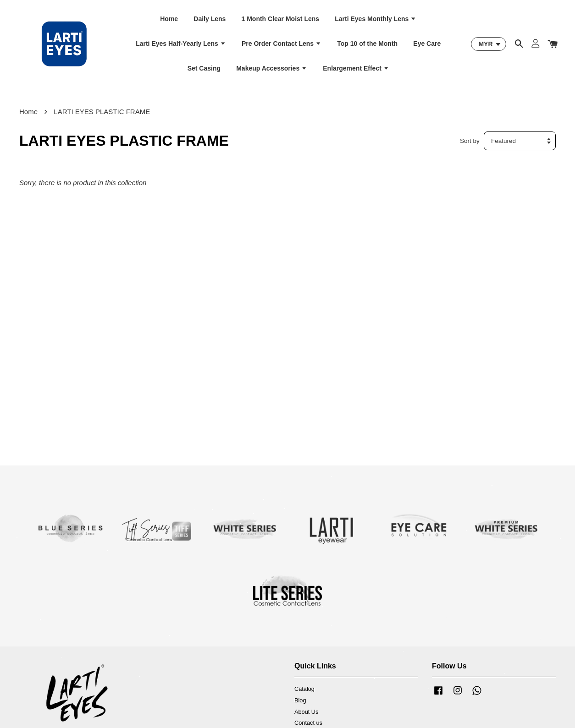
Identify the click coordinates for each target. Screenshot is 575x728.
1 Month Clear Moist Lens (281, 19)
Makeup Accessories (272, 68)
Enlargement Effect (356, 68)
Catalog (304, 689)
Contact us (308, 723)
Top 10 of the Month (367, 44)
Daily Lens (210, 19)
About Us (306, 712)
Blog (300, 700)
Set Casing (204, 68)
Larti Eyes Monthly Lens (376, 19)
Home (169, 19)
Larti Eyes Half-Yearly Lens (181, 44)
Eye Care (427, 44)
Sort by (470, 141)
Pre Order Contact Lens (282, 44)
